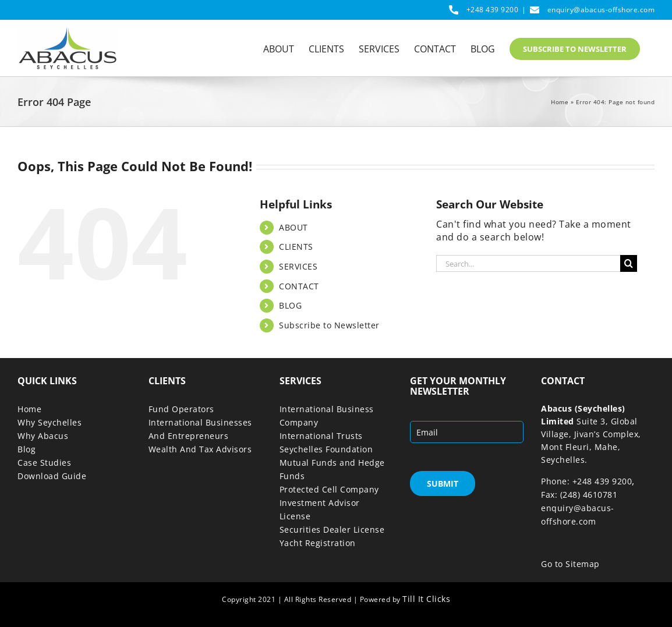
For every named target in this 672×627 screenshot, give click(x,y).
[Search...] (528, 263)
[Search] (629, 263)
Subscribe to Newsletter (329, 325)
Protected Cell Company (329, 489)
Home (560, 102)
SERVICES (298, 266)
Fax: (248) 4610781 (579, 495)
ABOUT (293, 227)
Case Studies (44, 463)
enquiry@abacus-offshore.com (601, 10)
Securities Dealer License (332, 529)
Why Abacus (43, 436)
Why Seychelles (49, 422)
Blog (26, 449)
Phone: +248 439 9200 (586, 481)
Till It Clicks (426, 599)
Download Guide (52, 476)
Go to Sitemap (570, 564)
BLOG (290, 305)
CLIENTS (296, 247)
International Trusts (321, 436)
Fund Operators (181, 409)
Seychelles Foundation (326, 449)
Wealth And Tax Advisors (200, 449)
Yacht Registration (318, 543)
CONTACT (299, 286)
